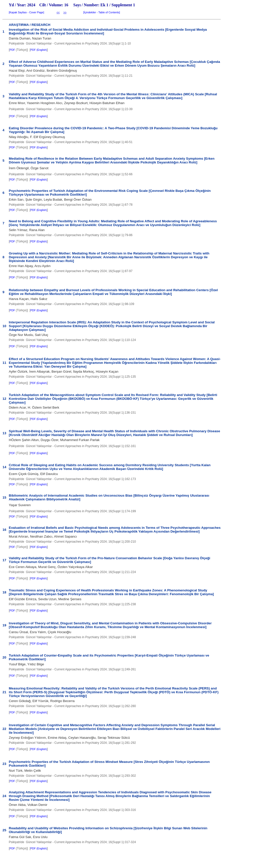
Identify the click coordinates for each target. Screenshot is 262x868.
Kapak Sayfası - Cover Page (26, 12)
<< (58, 12)
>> (65, 12)
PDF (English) (39, 50)
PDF (12, 50)
